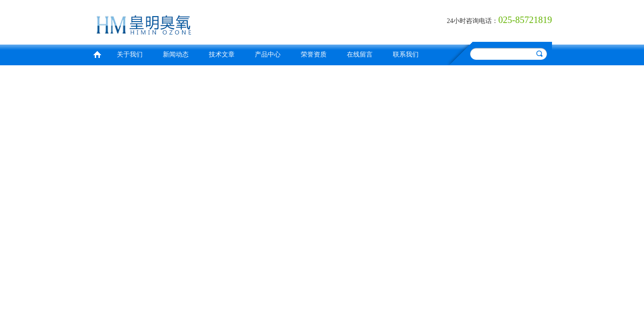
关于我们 (130, 54)
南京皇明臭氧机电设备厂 (205, 21)
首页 (97, 54)
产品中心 (268, 54)
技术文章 (222, 54)
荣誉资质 (314, 54)
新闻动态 (176, 54)
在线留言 (360, 54)
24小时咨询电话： (472, 21)
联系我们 (406, 54)
